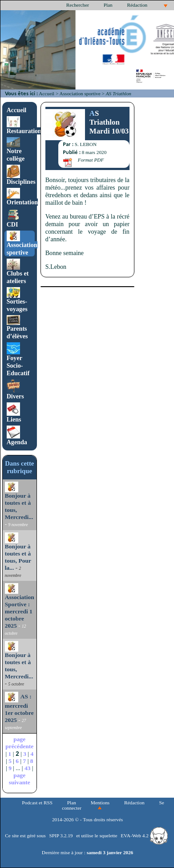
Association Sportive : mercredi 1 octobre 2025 (20, 607)
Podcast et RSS (37, 803)
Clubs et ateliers (18, 272)
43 (28, 768)
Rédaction (138, 5)
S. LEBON (86, 144)
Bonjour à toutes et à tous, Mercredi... (19, 502)
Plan (108, 5)
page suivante (20, 779)
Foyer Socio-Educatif (18, 360)
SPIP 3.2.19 (61, 836)
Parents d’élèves (17, 328)
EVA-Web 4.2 (144, 836)
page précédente (19, 743)
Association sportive (80, 93)
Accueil (47, 93)
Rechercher (78, 5)
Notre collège (16, 150)
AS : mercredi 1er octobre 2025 (19, 708)
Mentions (100, 803)
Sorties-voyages (17, 300)
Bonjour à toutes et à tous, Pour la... (18, 552)
